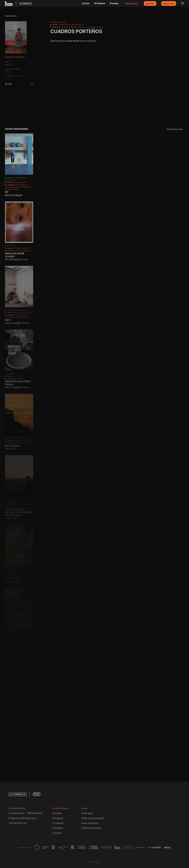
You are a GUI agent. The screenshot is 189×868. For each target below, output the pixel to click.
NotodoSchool (131, 4)
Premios (114, 3)
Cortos (86, 3)
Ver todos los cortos (175, 129)
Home (7, 16)
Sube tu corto (169, 4)
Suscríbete (150, 4)
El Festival (100, 3)
